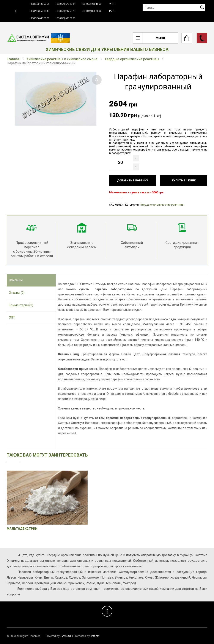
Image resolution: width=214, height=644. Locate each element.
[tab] (31, 280)
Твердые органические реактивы (132, 59)
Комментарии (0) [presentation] (21, 305)
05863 (119, 205)
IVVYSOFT (67, 636)
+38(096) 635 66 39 (65, 18)
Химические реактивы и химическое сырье (62, 59)
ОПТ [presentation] (12, 317)
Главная (13, 59)
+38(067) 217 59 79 (65, 11)
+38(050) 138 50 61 (39, 4)
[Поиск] (174, 8)
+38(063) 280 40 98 (92, 4)
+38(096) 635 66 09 (39, 18)
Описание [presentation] (16, 280)
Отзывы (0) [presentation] (17, 293)
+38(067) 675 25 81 (65, 4)
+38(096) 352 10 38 (39, 11)
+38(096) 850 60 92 (92, 11)
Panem (95, 636)
